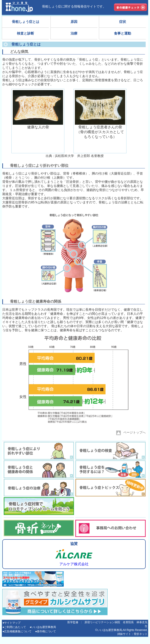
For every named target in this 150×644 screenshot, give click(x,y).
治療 (74, 33)
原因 (74, 22)
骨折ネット (141, 634)
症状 (123, 22)
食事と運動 (122, 33)
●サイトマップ (12, 623)
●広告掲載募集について (17, 631)
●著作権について (46, 631)
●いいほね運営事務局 (43, 627)
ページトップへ (131, 433)
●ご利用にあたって (14, 627)
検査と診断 (25, 33)
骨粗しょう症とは (26, 22)
